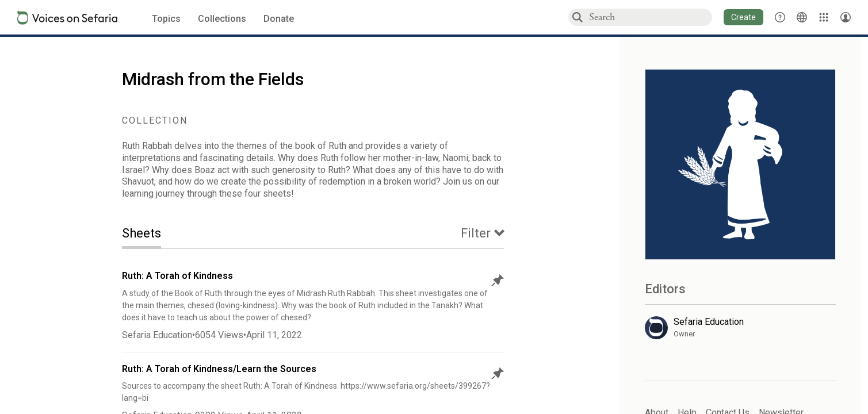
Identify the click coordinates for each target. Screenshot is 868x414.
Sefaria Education (157, 335)
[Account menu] (846, 17)
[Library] (824, 17)
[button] (743, 17)
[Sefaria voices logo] (67, 18)
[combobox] (650, 17)
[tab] (150, 234)
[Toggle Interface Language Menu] (802, 17)
